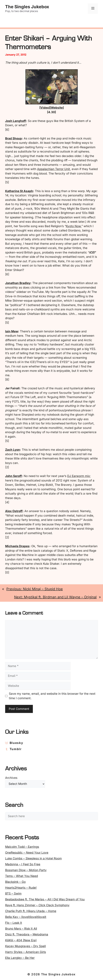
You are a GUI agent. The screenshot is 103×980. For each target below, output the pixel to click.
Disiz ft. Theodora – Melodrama (27, 934)
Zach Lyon (13, 450)
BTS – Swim (13, 894)
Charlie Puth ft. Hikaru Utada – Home (31, 911)
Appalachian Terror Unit (54, 169)
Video (45, 108)
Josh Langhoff (16, 121)
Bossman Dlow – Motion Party (26, 870)
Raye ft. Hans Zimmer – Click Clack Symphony (37, 905)
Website (57, 108)
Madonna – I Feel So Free (23, 864)
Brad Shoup (13, 138)
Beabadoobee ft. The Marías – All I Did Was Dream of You (45, 899)
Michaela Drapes (17, 546)
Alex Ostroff (14, 511)
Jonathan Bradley (18, 283)
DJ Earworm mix (78, 476)
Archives (11, 778)
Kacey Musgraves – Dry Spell (25, 946)
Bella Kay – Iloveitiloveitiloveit (26, 917)
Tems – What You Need (21, 876)
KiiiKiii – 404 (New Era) (21, 940)
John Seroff (13, 476)
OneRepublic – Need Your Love (27, 853)
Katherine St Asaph (19, 191)
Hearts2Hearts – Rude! (21, 888)
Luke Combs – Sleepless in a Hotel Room (33, 858)
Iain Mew (12, 331)
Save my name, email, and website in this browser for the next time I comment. (52, 696)
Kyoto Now (73, 226)
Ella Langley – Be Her (20, 958)
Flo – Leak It (14, 923)
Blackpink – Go (15, 882)
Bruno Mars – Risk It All (21, 929)
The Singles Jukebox (27, 7)
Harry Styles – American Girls (26, 952)
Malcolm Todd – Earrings (22, 847)
